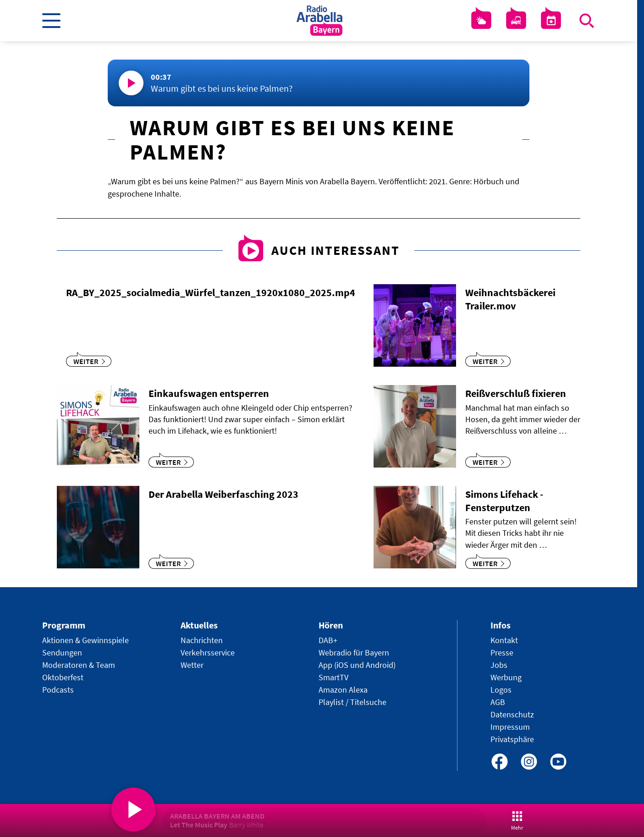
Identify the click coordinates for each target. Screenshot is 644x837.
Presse (502, 653)
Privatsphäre (512, 739)
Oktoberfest (63, 677)
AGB (498, 702)
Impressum (510, 727)
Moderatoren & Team (79, 665)
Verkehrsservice (208, 653)
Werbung (506, 677)
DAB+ (328, 640)
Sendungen (62, 653)
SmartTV (333, 677)
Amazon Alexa (343, 690)
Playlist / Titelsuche (352, 702)
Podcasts (58, 690)
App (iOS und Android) (357, 665)
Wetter (192, 665)
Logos (501, 690)
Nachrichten (202, 640)
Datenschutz (512, 714)
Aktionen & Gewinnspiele (85, 640)
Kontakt (504, 640)
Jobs (499, 665)
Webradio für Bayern (354, 653)
